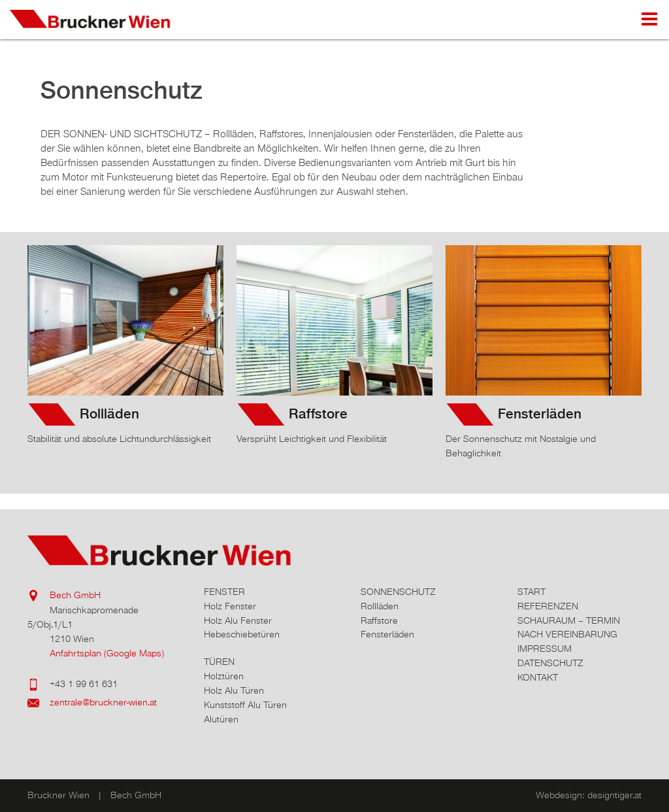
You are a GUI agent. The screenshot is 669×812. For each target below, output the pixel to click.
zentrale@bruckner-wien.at (103, 702)
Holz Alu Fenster (238, 621)
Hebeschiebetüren (242, 634)
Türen (219, 662)
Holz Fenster (230, 606)
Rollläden (109, 414)
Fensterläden (540, 414)
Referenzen (548, 606)
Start (531, 592)
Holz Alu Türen (234, 691)
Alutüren (221, 719)
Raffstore (318, 414)
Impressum (545, 649)
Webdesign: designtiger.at (589, 795)
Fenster (224, 592)
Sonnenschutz (398, 592)
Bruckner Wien (101, 20)
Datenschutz (550, 663)
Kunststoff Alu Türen (245, 705)
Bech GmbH (75, 595)
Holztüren (224, 676)
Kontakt (538, 678)
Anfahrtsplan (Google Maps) (107, 653)
